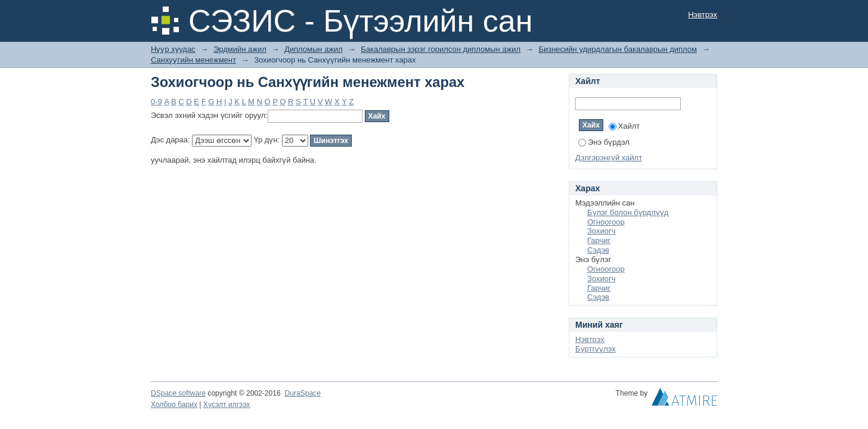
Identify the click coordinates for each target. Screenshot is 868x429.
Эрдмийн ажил (240, 49)
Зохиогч (601, 231)
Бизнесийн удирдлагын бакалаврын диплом (618, 49)
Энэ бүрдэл (604, 142)
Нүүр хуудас (173, 49)
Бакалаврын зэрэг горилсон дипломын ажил (441, 49)
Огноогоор (606, 222)
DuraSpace (302, 393)
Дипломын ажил (314, 49)
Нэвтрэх (703, 15)
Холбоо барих (174, 405)
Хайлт (624, 126)
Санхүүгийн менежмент (193, 60)
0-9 (156, 102)
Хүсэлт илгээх (227, 405)
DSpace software (178, 393)
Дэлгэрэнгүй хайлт (609, 158)
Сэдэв (598, 250)
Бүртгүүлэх (596, 349)
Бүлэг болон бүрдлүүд (628, 212)
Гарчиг (599, 240)
